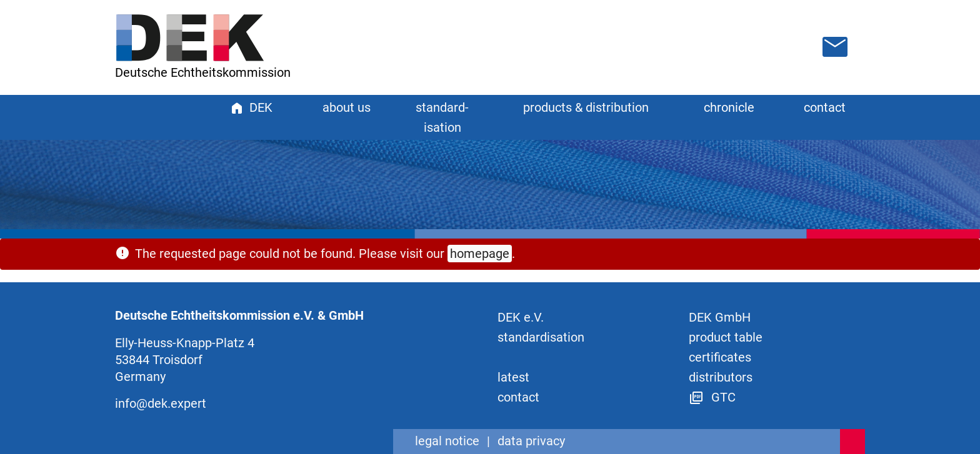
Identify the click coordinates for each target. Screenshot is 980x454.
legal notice (447, 441)
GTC (712, 397)
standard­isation (541, 337)
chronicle (729, 107)
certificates (720, 357)
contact (825, 107)
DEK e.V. (521, 317)
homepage (480, 254)
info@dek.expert (161, 403)
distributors (721, 377)
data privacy (531, 441)
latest (513, 377)
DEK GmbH (720, 317)
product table (726, 337)
